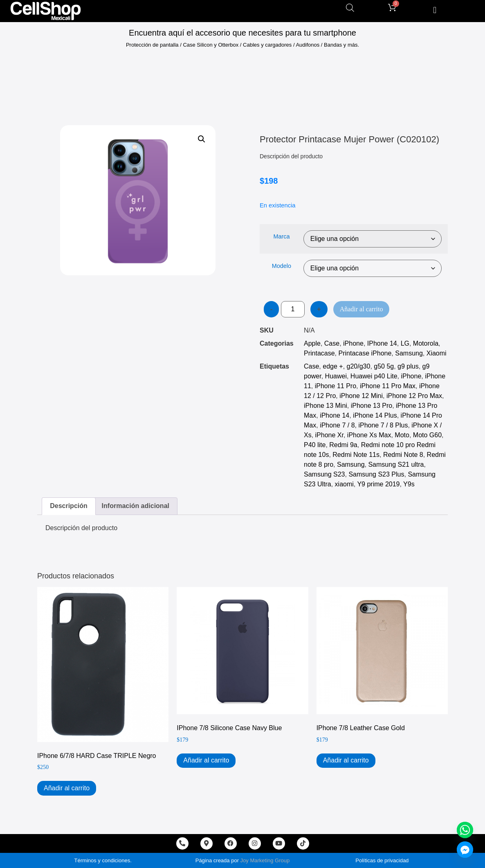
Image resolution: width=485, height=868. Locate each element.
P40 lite (315, 445)
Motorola (426, 343)
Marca (281, 236)
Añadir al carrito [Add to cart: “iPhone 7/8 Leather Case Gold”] (346, 760)
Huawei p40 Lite (374, 376)
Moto (402, 435)
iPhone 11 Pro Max (388, 386)
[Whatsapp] (465, 830)
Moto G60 (427, 435)
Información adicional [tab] (136, 506)
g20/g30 (359, 366)
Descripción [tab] (69, 506)
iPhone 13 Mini (326, 406)
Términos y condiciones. (103, 860)
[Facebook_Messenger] (465, 850)
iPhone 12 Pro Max (414, 396)
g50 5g (384, 366)
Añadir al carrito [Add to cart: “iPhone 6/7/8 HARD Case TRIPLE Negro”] (67, 788)
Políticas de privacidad (382, 860)
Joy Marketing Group (265, 860)
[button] (435, 10)
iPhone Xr (329, 435)
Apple (312, 343)
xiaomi (344, 484)
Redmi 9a (343, 445)
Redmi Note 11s (356, 455)
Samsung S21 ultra (396, 464)
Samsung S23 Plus (376, 474)
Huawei (336, 376)
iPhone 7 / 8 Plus (383, 425)
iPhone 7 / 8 (337, 425)
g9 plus (408, 366)
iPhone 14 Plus (375, 415)
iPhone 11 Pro (336, 386)
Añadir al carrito (362, 309)
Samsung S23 (324, 474)
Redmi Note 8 (403, 455)
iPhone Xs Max (369, 435)
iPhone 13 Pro (372, 406)
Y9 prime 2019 (378, 484)
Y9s (409, 484)
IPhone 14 (382, 343)
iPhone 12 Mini (361, 396)
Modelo (282, 266)
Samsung (409, 353)
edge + (333, 366)
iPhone (353, 343)
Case (332, 343)
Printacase (319, 353)
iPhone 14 (335, 415)
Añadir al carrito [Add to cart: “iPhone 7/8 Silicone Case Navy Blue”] (206, 760)
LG (405, 343)
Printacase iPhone (365, 353)
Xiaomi (437, 353)
